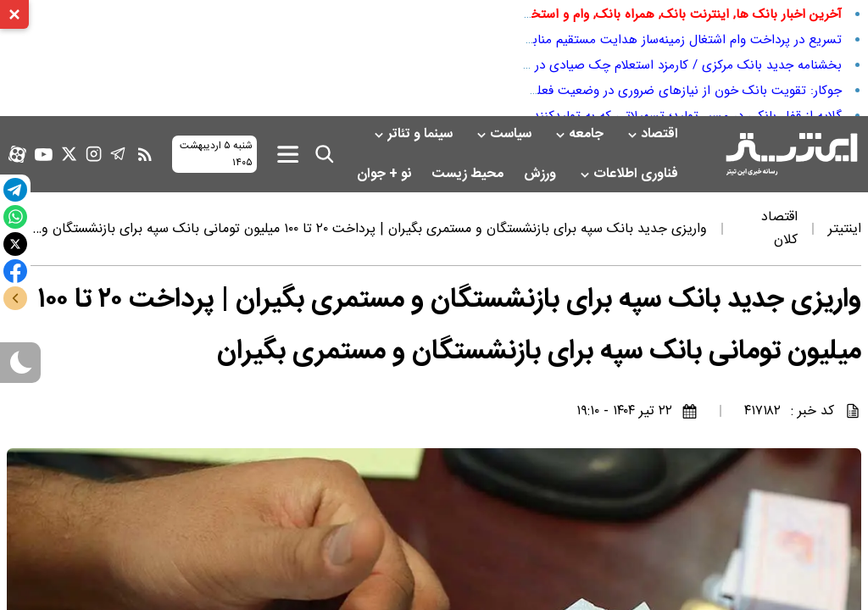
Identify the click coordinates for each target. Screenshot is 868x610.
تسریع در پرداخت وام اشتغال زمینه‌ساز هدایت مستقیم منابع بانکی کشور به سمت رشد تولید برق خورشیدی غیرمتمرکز (536, 40)
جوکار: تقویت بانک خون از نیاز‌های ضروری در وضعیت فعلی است (670, 91)
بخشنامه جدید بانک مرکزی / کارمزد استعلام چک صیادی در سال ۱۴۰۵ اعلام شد (638, 65)
